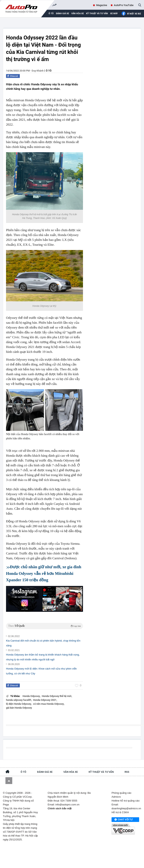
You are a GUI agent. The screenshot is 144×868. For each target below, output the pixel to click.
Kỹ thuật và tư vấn (97, 14)
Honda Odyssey (31, 696)
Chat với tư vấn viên (123, 820)
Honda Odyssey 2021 (45, 700)
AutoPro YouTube (124, 5)
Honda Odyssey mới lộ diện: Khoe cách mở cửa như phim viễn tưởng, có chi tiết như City (41, 671)
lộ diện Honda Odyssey (19, 704)
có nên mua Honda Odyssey (49, 704)
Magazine (102, 5)
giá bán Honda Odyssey (19, 708)
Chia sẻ (14, 76)
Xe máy (114, 14)
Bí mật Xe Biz (131, 14)
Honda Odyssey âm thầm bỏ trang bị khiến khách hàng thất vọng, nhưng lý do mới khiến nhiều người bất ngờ (43, 657)
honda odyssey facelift (19, 700)
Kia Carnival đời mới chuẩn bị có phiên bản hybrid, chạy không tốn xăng (43, 643)
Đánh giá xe (62, 14)
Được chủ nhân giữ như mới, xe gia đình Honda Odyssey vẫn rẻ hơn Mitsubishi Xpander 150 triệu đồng (44, 573)
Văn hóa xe (78, 14)
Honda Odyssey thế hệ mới (57, 696)
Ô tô (49, 71)
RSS (127, 772)
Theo (45, 626)
